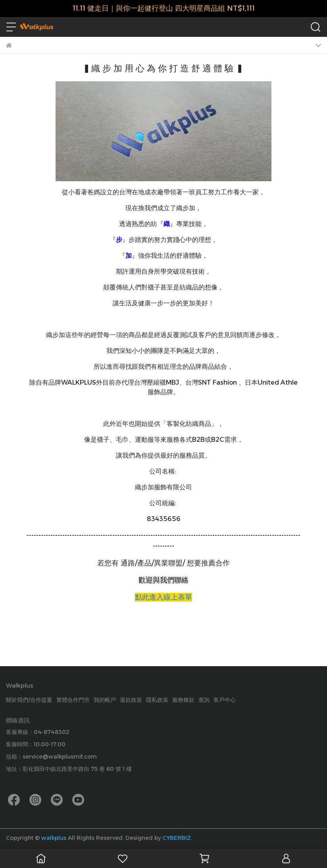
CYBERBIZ (177, 838)
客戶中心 (225, 700)
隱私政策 (157, 700)
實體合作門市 (73, 700)
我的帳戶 (105, 700)
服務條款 (183, 700)
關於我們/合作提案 (29, 700)
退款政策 (131, 700)
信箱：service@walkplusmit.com (51, 757)
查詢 (204, 700)
